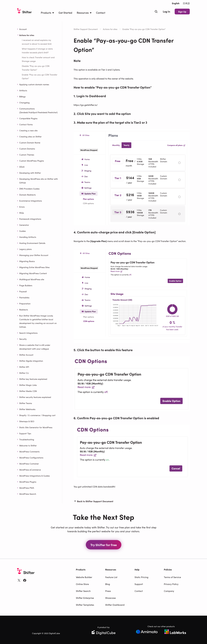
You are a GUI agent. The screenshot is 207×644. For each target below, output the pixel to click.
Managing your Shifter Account (34, 255)
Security (23, 339)
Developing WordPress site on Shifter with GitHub (39, 181)
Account (23, 29)
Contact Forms (26, 124)
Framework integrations (30, 219)
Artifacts (23, 90)
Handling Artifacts (28, 237)
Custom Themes (27, 155)
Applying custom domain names (34, 84)
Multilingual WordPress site (32, 279)
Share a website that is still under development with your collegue (35, 347)
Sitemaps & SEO (27, 421)
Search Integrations (28, 333)
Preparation (25, 303)
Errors (22, 207)
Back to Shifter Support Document (93, 501)
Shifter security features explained (35, 397)
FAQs (22, 213)
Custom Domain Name (30, 143)
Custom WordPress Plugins (32, 161)
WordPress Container (29, 464)
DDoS (22, 167)
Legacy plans (25, 249)
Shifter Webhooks (27, 409)
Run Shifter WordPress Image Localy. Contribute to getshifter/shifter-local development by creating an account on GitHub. (38, 321)
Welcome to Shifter (28, 445)
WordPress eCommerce (30, 470)
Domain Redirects (27, 195)
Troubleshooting (27, 439)
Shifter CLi (24, 373)
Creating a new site (28, 130)
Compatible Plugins (28, 118)
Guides (22, 231)
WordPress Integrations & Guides (34, 476)
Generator (24, 225)
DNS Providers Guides (29, 189)
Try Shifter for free (104, 545)
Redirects (24, 310)
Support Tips (25, 433)
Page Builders (26, 285)
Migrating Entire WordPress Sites (34, 267)
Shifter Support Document (86, 29)
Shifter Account (26, 355)
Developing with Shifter (30, 173)
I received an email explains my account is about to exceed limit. (37, 42)
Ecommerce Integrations (31, 201)
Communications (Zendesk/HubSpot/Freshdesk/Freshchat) (38, 110)
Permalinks (24, 297)
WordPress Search (28, 494)
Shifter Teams (26, 403)
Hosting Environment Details (32, 243)
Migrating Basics (27, 261)
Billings (22, 96)
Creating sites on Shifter (30, 136)
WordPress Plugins (28, 482)
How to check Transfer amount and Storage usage (38, 59)
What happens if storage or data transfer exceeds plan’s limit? (37, 51)
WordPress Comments (29, 452)
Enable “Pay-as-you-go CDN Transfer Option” (40, 76)
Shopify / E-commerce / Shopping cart (37, 415)
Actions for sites (110, 29)
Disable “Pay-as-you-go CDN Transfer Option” (36, 68)
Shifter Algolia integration (31, 361)
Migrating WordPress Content (33, 273)
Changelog (24, 103)
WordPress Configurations (31, 458)
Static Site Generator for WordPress (36, 427)
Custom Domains (27, 149)
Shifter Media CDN (28, 391)
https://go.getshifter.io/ (86, 105)
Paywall (23, 291)
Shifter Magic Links (28, 385)
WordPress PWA (27, 488)
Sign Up (182, 12)
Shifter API (24, 367)
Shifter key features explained (33, 379)
